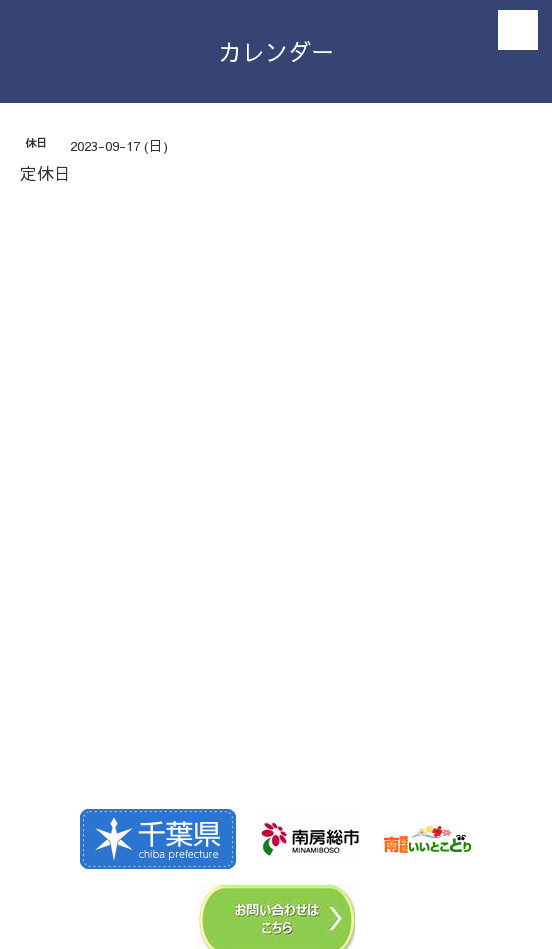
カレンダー (276, 51)
